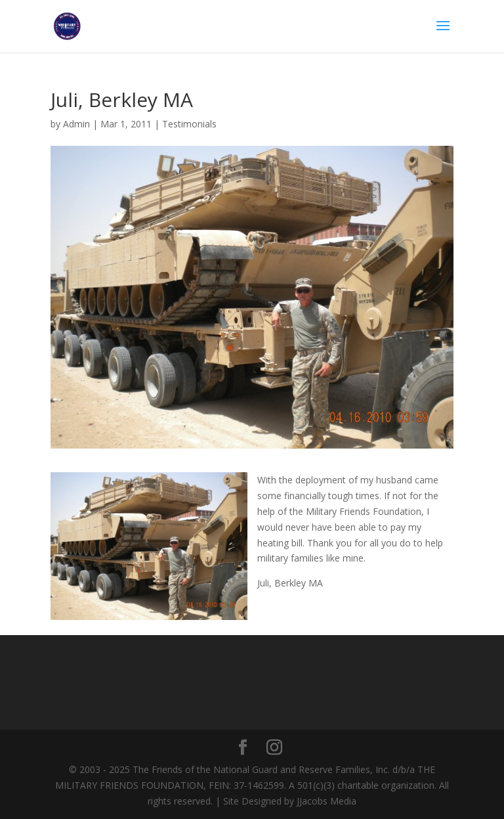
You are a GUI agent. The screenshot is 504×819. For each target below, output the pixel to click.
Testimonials (189, 124)
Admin (76, 124)
